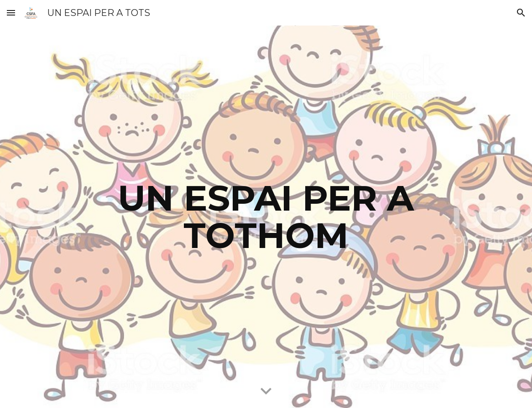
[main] (266, 217)
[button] (11, 13)
